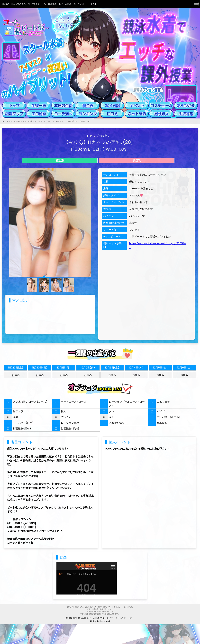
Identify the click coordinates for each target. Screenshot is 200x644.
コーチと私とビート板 (122, 618)
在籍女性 (59, 121)
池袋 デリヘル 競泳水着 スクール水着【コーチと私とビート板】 (29, 121)
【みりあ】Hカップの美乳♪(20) (78, 121)
